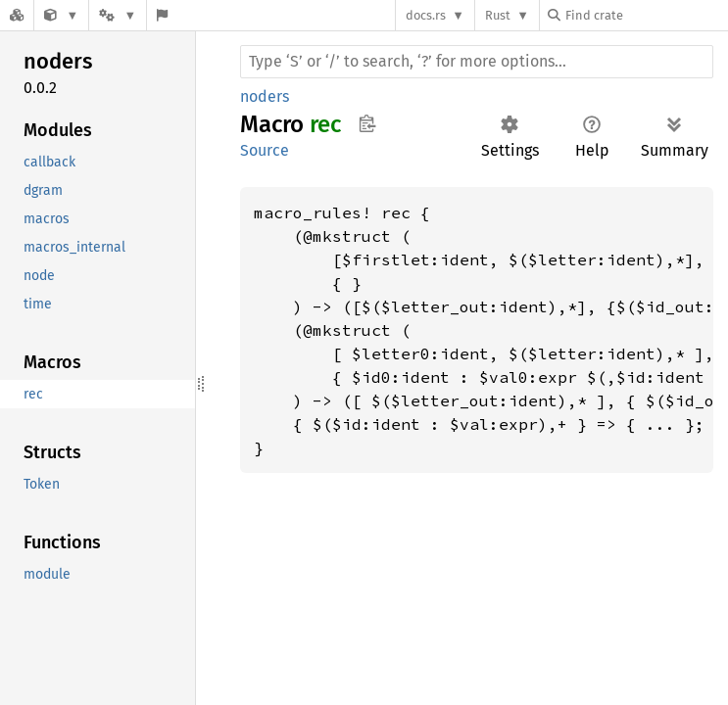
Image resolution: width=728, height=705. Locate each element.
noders (265, 96)
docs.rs (426, 15)
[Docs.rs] (17, 15)
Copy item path (367, 123)
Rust (498, 15)
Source (265, 150)
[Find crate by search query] (646, 15)
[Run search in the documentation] (477, 62)
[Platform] (118, 15)
